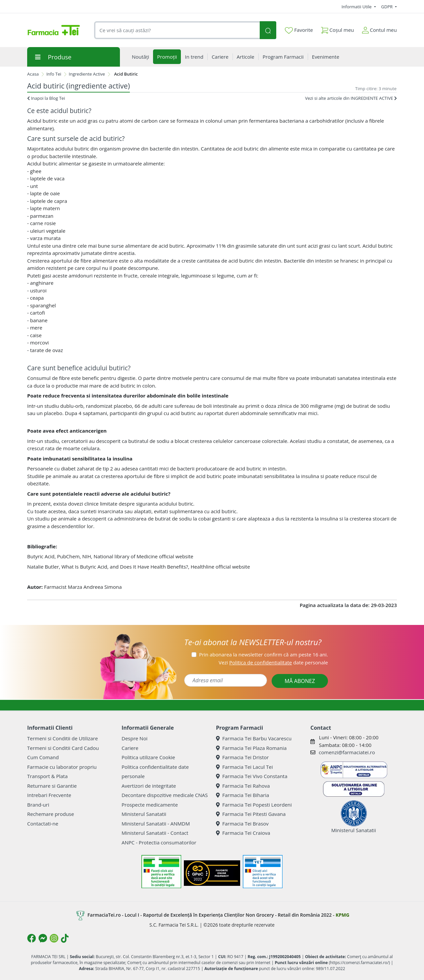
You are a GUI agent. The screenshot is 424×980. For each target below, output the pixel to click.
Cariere (130, 748)
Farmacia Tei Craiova (243, 833)
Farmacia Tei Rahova (243, 786)
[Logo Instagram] (54, 938)
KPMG (342, 915)
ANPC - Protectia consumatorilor (159, 842)
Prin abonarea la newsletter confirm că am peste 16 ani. (264, 654)
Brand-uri (38, 805)
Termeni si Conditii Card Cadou (63, 748)
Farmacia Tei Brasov (242, 824)
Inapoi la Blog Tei (46, 98)
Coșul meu (338, 29)
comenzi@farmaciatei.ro (347, 752)
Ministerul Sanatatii (144, 814)
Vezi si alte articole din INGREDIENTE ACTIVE (351, 98)
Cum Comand (43, 757)
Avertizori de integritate (149, 786)
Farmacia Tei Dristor (242, 757)
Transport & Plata (47, 776)
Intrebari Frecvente (49, 795)
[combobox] (177, 30)
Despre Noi (134, 738)
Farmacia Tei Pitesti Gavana (251, 814)
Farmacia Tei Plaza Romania (251, 748)
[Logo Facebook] (31, 938)
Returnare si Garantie (52, 786)
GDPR (388, 7)
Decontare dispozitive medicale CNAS (165, 795)
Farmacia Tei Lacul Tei (244, 767)
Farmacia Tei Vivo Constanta (252, 776)
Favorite (299, 30)
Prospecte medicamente (150, 805)
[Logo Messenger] (43, 938)
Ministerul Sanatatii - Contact (155, 833)
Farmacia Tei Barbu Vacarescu (254, 738)
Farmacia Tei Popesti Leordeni (254, 805)
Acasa (33, 74)
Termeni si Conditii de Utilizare (62, 738)
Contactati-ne (43, 824)
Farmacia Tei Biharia (242, 795)
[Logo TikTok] (65, 938)
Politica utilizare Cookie (148, 757)
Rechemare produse (51, 814)
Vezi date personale (273, 662)
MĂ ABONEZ (300, 681)
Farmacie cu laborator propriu (62, 767)
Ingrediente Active (87, 74)
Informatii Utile (357, 7)
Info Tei (54, 74)
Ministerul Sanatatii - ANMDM (156, 824)
